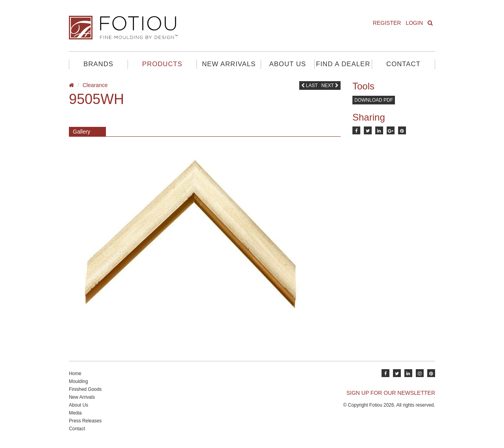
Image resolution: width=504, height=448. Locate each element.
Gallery (82, 132)
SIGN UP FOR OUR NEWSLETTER (391, 393)
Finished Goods (85, 389)
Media (75, 413)
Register (387, 23)
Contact (403, 64)
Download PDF (374, 100)
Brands (98, 64)
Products (162, 64)
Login (414, 23)
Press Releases (85, 421)
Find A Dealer (343, 64)
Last (309, 86)
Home (75, 374)
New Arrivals (229, 64)
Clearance (95, 85)
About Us (288, 64)
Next (330, 86)
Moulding (78, 381)
